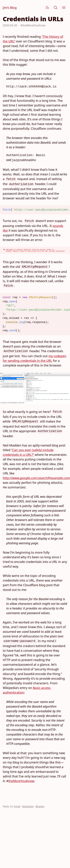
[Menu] (64, 8)
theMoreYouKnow (21, 781)
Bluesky (40, 806)
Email (17, 806)
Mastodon (28, 806)
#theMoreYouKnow (33, 25)
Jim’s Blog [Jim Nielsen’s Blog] (10, 8)
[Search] (56, 8)
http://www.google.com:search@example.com (36, 478)
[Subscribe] (47, 8)
